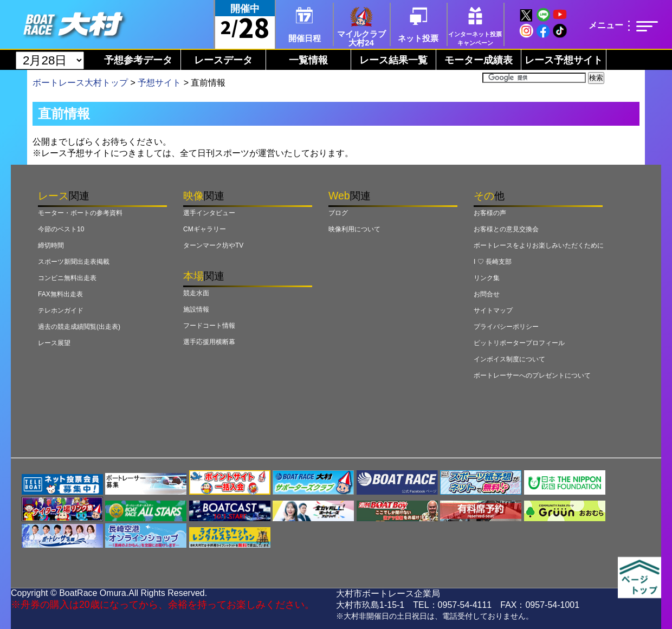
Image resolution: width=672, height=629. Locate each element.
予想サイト (159, 83)
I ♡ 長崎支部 (493, 262)
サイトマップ (493, 310)
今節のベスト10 (61, 229)
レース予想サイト (564, 60)
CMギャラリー (205, 229)
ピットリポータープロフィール (519, 343)
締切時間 (51, 245)
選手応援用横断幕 (209, 342)
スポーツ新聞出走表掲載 (74, 262)
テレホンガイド (61, 310)
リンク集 (487, 278)
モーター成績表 (479, 60)
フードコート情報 (209, 326)
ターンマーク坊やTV (213, 245)
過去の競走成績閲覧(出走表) (79, 327)
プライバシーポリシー (506, 327)
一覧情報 (308, 60)
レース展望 (54, 343)
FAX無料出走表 (60, 294)
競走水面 (196, 293)
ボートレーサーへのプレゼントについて (532, 375)
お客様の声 (490, 213)
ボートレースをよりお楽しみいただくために (539, 245)
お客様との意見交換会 (506, 229)
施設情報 (196, 309)
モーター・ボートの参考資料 (80, 213)
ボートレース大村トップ (80, 83)
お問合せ (487, 294)
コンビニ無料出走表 (67, 278)
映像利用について (354, 229)
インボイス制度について (509, 359)
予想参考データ (138, 60)
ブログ (338, 213)
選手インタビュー (209, 213)
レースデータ (223, 60)
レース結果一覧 (393, 60)
